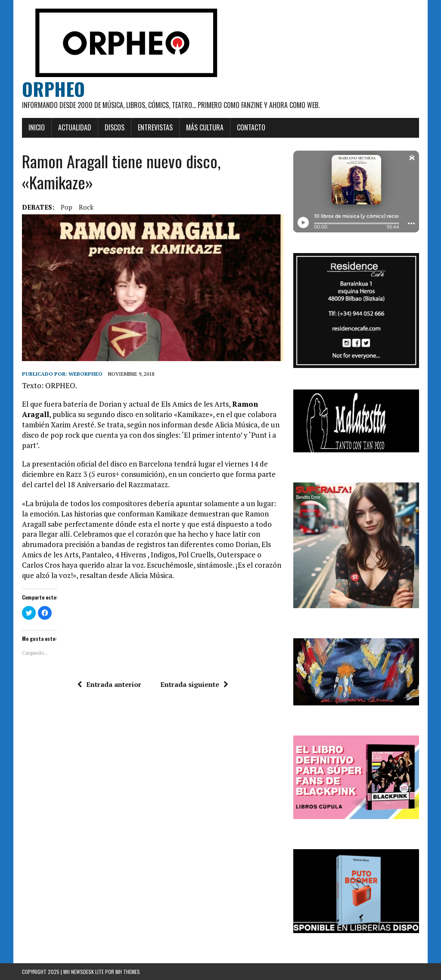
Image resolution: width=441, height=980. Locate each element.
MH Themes (128, 972)
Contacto (251, 127)
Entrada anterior (109, 684)
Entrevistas (155, 127)
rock (86, 207)
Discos (115, 127)
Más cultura (205, 127)
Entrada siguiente (194, 684)
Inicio (37, 127)
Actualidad (75, 127)
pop (67, 207)
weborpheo (85, 374)
